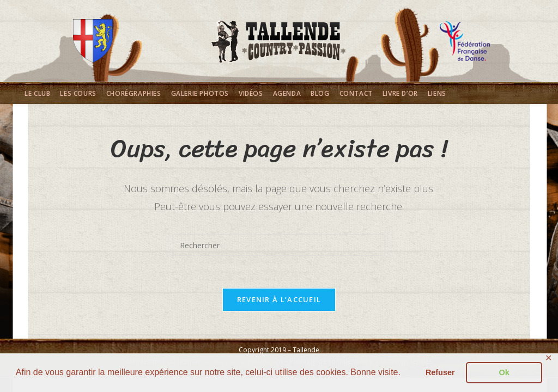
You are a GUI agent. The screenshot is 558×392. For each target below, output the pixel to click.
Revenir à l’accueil (279, 300)
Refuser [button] (440, 372)
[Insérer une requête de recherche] (279, 245)
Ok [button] (504, 372)
